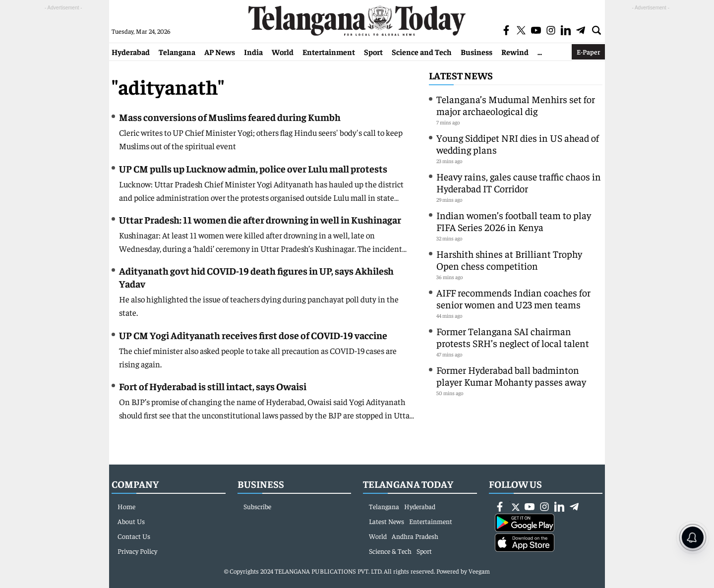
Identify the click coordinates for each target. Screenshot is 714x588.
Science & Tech (390, 551)
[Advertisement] (63, 162)
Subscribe (257, 506)
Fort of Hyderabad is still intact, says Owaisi (213, 386)
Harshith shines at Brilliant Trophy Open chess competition (509, 260)
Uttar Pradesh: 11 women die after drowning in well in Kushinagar (260, 219)
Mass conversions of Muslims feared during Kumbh (230, 117)
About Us (131, 521)
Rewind (515, 52)
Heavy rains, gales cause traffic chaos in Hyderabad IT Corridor (519, 182)
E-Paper (588, 52)
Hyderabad (131, 52)
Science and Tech (422, 52)
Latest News (461, 75)
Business (476, 52)
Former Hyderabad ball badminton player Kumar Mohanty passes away (511, 376)
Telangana (177, 52)
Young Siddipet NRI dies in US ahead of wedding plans (518, 144)
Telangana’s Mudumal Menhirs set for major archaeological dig (516, 105)
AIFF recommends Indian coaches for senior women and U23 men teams (513, 298)
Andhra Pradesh (415, 536)
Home (126, 506)
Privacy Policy (137, 551)
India (253, 52)
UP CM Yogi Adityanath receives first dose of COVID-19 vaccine (253, 335)
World (283, 52)
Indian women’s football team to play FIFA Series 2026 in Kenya (514, 221)
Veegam (479, 571)
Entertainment (329, 52)
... (540, 52)
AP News (220, 52)
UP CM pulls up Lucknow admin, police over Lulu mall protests (253, 168)
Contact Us (134, 536)
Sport (373, 52)
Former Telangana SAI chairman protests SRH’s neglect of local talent (513, 337)
